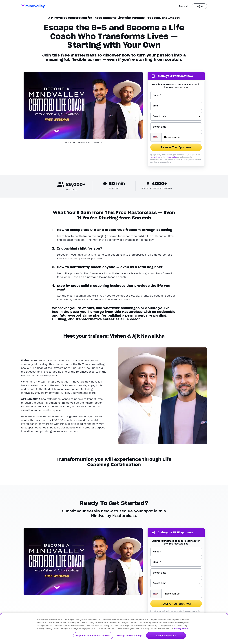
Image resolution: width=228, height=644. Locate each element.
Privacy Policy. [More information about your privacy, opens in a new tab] (181, 628)
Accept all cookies (166, 636)
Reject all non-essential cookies (93, 636)
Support (184, 6)
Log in (199, 6)
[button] (156, 137)
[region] (114, 628)
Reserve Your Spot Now (176, 147)
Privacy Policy (171, 157)
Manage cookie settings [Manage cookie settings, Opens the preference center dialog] (129, 636)
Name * (157, 95)
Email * (157, 106)
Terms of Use (155, 157)
